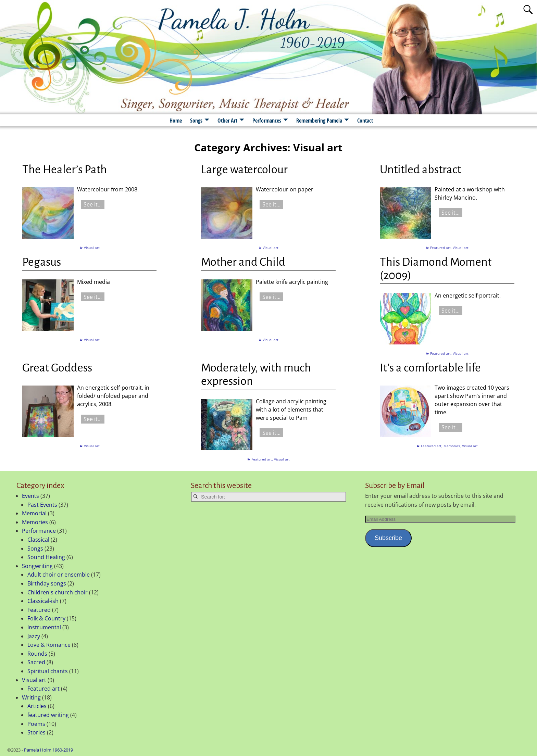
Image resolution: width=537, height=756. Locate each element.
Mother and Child (243, 262)
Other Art (227, 121)
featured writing (48, 715)
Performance (39, 531)
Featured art (440, 248)
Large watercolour (244, 169)
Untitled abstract (420, 169)
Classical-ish (43, 601)
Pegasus (42, 262)
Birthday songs (47, 583)
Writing (31, 697)
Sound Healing (46, 557)
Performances (267, 121)
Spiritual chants (48, 671)
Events (30, 496)
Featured (39, 610)
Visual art (92, 248)
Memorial (34, 513)
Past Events (42, 505)
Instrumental (44, 627)
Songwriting (37, 566)
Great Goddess (57, 368)
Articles (37, 706)
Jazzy (34, 636)
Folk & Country (46, 618)
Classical (38, 540)
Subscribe (388, 538)
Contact (365, 121)
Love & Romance (49, 645)
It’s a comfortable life (430, 368)
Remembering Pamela (319, 121)
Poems (36, 724)
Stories (36, 732)
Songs (196, 121)
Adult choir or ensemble (59, 575)
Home (176, 121)
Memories (452, 446)
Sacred (36, 662)
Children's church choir (58, 592)
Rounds (37, 654)
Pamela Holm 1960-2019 (48, 750)
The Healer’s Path (65, 169)
